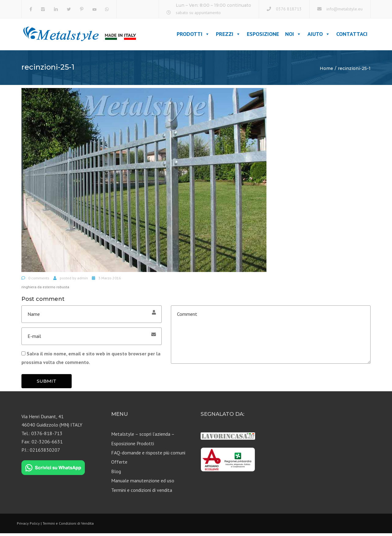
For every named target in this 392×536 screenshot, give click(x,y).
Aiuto (319, 35)
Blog (116, 474)
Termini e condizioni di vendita (142, 492)
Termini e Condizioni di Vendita (68, 526)
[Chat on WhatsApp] (53, 470)
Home (326, 71)
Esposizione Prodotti (133, 446)
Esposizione (263, 35)
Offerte (119, 465)
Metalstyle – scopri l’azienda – (143, 437)
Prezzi (228, 35)
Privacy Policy (28, 526)
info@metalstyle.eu (345, 9)
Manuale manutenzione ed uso (143, 483)
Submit (47, 383)
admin (83, 280)
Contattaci (352, 35)
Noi (293, 35)
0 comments (39, 280)
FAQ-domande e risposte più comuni (148, 455)
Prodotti (193, 35)
